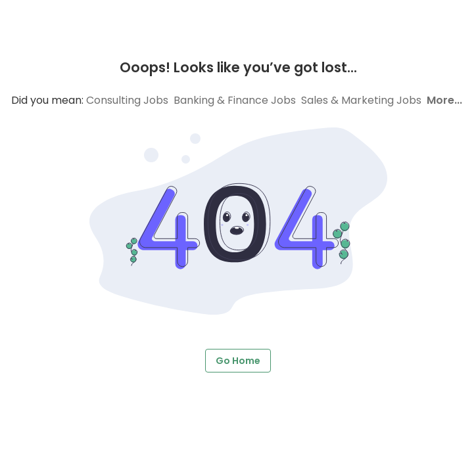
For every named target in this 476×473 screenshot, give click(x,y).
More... (444, 100)
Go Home (238, 361)
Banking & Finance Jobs (235, 100)
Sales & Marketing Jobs (361, 100)
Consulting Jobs (127, 100)
